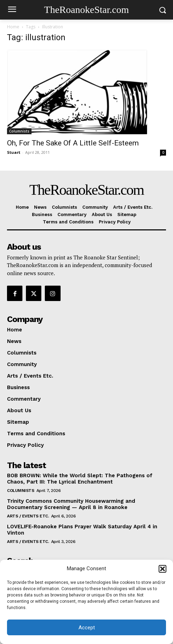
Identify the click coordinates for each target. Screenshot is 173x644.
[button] (162, 569)
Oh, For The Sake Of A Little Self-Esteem (73, 143)
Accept (87, 628)
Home (13, 27)
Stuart (14, 152)
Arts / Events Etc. (28, 516)
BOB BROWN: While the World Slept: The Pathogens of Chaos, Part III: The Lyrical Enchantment (80, 479)
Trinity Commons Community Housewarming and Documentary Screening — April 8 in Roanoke (71, 504)
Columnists (19, 131)
